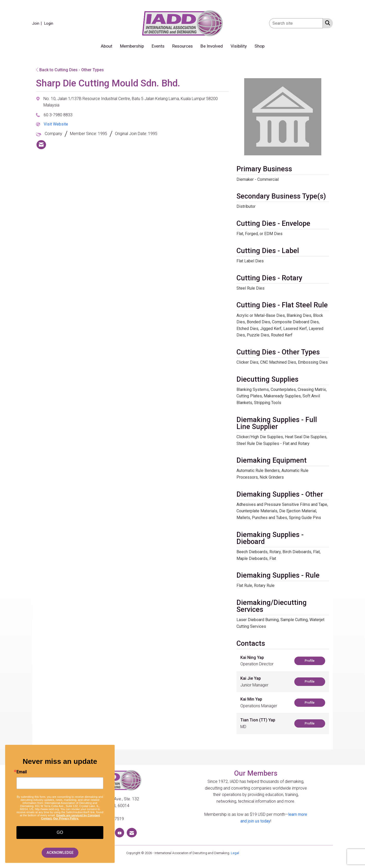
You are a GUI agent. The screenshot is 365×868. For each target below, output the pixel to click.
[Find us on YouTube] (120, 833)
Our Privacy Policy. (66, 818)
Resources (182, 46)
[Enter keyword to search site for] (296, 23)
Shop (259, 46)
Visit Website (56, 124)
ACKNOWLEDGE (60, 853)
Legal (235, 853)
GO (60, 832)
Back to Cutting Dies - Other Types (70, 70)
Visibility (239, 46)
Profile (310, 661)
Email (22, 772)
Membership (132, 46)
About (107, 46)
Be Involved (212, 46)
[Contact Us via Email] (132, 833)
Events (158, 46)
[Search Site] (327, 23)
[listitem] (38, 23)
